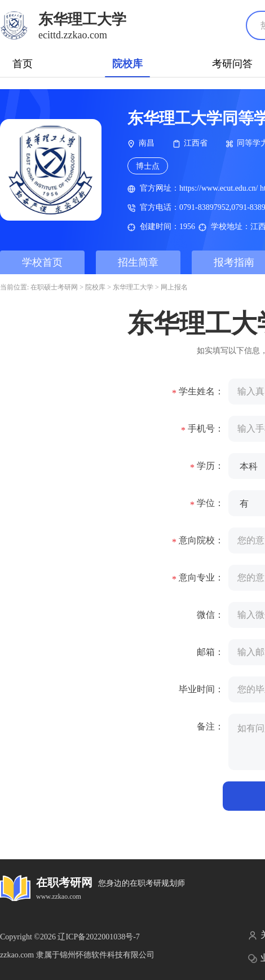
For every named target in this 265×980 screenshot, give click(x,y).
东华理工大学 (133, 287)
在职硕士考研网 (54, 287)
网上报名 (174, 287)
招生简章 (138, 262)
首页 (23, 64)
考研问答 (232, 64)
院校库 (127, 64)
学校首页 (42, 262)
